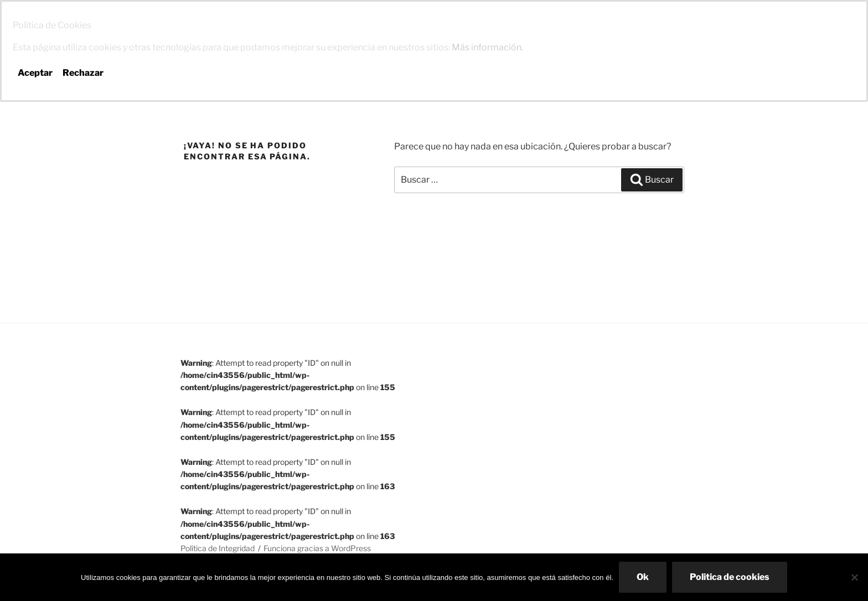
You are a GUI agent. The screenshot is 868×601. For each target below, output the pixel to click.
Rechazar (83, 73)
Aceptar (35, 73)
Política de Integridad (218, 548)
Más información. (487, 47)
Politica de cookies (730, 577)
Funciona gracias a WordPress (317, 548)
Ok (643, 577)
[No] (854, 577)
